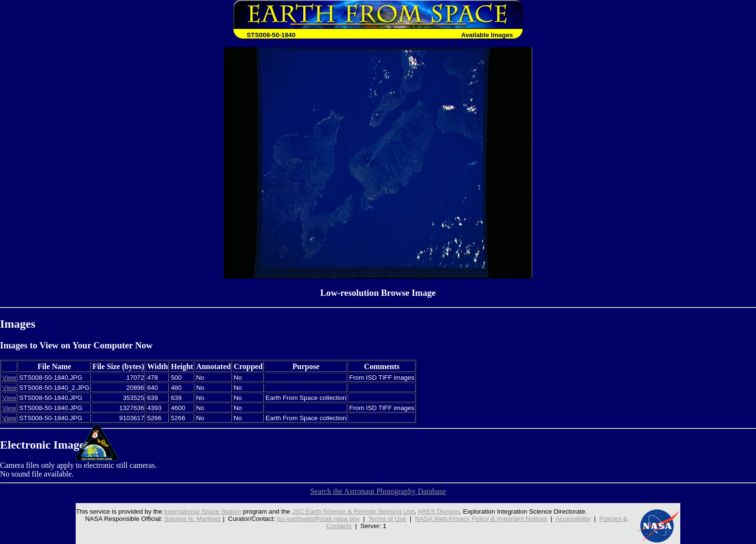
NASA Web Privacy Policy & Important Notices (481, 519)
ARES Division (439, 511)
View (9, 378)
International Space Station (202, 511)
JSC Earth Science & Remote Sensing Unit (353, 511)
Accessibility (573, 519)
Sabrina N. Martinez (193, 519)
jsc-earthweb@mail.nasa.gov (318, 519)
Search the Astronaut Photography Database (378, 491)
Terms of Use (387, 519)
